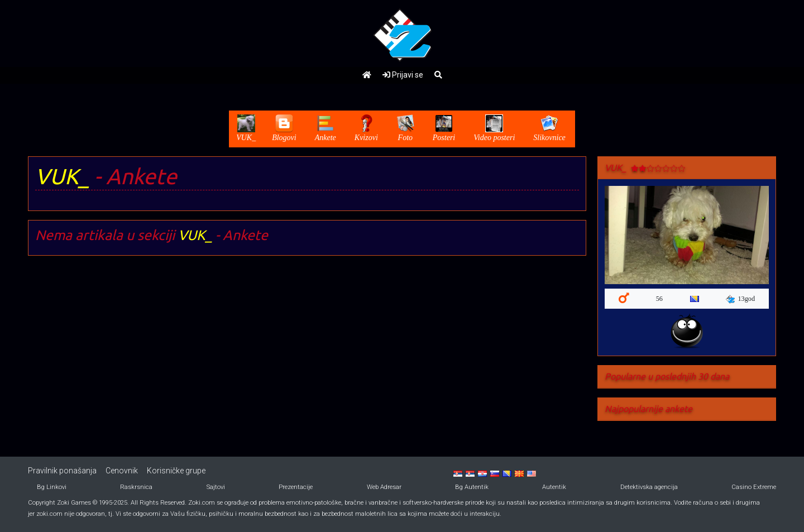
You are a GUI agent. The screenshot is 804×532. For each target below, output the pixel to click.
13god (740, 299)
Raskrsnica (136, 487)
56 (659, 299)
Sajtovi (216, 487)
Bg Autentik (472, 487)
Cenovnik (122, 471)
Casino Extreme (754, 487)
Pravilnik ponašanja (62, 471)
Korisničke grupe (176, 471)
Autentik (554, 487)
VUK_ (62, 176)
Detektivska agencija (649, 487)
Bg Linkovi (52, 487)
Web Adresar (384, 487)
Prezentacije (296, 487)
